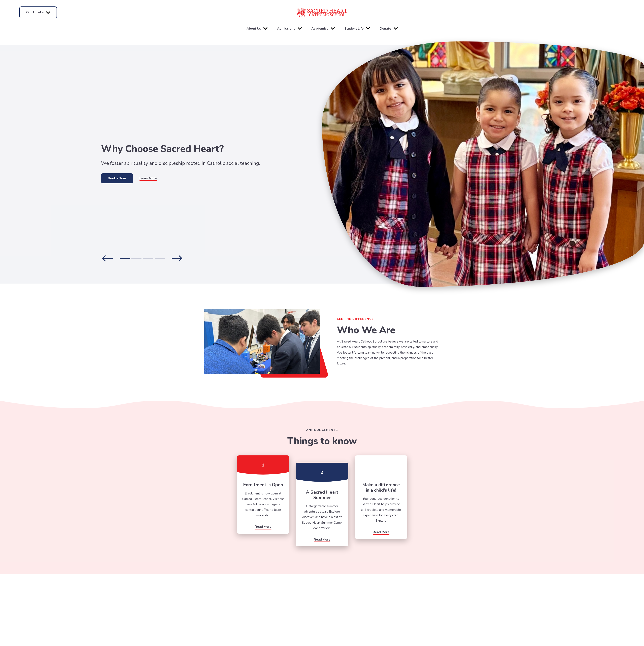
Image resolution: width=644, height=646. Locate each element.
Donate (389, 29)
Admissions (289, 29)
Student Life (357, 29)
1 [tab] (125, 258)
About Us (257, 29)
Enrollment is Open (263, 485)
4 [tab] (160, 258)
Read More (263, 527)
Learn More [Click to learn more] (148, 178)
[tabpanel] (161, 164)
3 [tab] (148, 258)
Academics (323, 29)
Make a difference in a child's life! (381, 487)
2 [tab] (136, 258)
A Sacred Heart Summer (322, 495)
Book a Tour (117, 178)
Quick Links (38, 12)
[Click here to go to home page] (322, 12)
